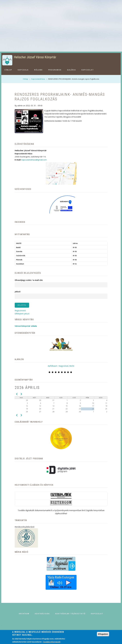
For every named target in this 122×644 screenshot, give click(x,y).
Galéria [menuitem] (71, 70)
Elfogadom (103, 634)
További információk (52, 642)
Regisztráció (20, 310)
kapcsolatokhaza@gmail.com (34, 160)
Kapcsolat (97, 614)
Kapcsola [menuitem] (23, 70)
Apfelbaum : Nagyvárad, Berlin (61, 366)
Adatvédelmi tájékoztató (70, 614)
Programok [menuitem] (55, 70)
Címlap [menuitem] (8, 70)
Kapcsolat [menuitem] (88, 70)
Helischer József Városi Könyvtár (35, 57)
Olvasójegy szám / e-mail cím (29, 280)
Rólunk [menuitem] (38, 70)
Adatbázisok (42, 614)
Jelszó (18, 291)
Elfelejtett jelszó (22, 314)
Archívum (24, 614)
